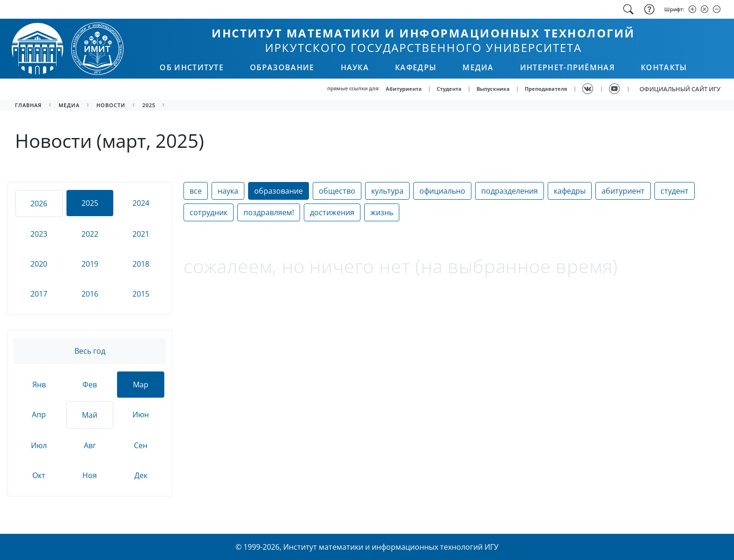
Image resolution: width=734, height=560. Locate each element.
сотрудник (209, 212)
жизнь (382, 212)
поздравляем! (269, 212)
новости (111, 105)
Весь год (90, 351)
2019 (90, 264)
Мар (141, 385)
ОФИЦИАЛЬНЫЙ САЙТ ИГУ (680, 89)
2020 (39, 264)
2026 (39, 204)
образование (279, 191)
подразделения (510, 191)
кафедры (570, 191)
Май (90, 415)
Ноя (90, 475)
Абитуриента (404, 89)
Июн (141, 415)
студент (675, 191)
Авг (90, 445)
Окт (39, 475)
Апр (39, 415)
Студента (449, 89)
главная (28, 105)
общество (337, 191)
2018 (141, 264)
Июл (39, 445)
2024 (141, 203)
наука (228, 191)
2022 (90, 234)
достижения (332, 212)
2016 (90, 294)
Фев (90, 385)
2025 (149, 105)
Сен (141, 445)
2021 (141, 234)
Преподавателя (546, 89)
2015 (141, 294)
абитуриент (623, 191)
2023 (39, 234)
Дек (141, 475)
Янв (39, 385)
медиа (69, 105)
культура (387, 191)
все (196, 191)
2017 (39, 294)
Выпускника (493, 89)
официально (442, 191)
